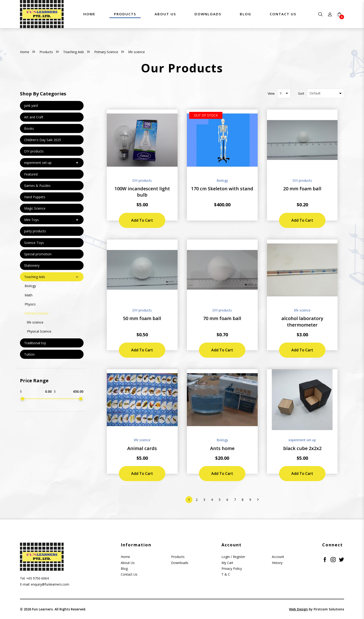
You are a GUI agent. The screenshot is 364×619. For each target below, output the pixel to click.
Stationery (32, 265)
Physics (30, 304)
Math (29, 295)
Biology (30, 286)
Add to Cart (142, 220)
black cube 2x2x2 (302, 448)
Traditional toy (35, 343)
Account (278, 557)
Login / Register (233, 557)
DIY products (34, 151)
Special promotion (38, 254)
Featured (31, 174)
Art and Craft (34, 117)
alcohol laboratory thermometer (302, 321)
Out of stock (206, 115)
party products (35, 231)
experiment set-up (38, 163)
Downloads (180, 563)
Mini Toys (31, 220)
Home (25, 52)
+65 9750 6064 (37, 578)
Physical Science (39, 331)
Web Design (298, 609)
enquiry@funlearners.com (50, 584)
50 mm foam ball (142, 318)
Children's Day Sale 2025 (43, 140)
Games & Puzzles (37, 186)
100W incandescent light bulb (142, 192)
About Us (128, 563)
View (271, 93)
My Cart (227, 563)
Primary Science (106, 52)
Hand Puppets (35, 197)
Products (46, 52)
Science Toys (34, 243)
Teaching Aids (74, 52)
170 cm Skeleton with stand (222, 189)
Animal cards (142, 448)
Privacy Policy (232, 569)
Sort (301, 93)
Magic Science (35, 208)
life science (137, 52)
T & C (226, 574)
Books (29, 128)
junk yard (31, 105)
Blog (124, 569)
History (277, 563)
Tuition (29, 354)
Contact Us (129, 574)
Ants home (222, 448)
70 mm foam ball (222, 318)
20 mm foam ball (302, 189)
